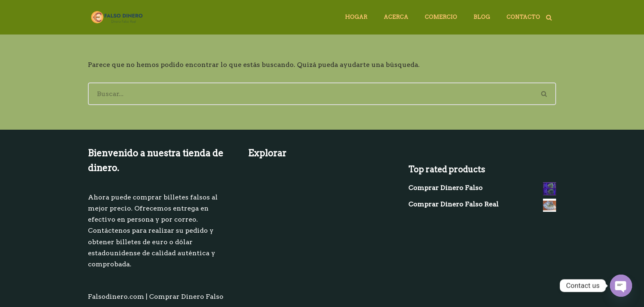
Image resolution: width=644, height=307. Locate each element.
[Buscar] (549, 17)
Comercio (441, 17)
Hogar (356, 17)
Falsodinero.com (116, 297)
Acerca (396, 17)
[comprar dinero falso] (117, 17)
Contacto (523, 17)
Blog (482, 17)
